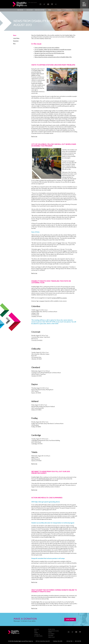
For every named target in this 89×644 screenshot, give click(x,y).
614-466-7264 (70, 641)
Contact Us (69, 10)
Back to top (34, 136)
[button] (85, 4)
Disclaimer (51, 635)
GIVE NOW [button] (70, 620)
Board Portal (52, 629)
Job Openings (51, 634)
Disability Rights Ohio (20, 4)
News (50, 10)
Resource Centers (40, 10)
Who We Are (20, 10)
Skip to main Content (33, 3)
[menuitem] (20, 10)
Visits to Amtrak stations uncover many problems (47, 48)
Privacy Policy (52, 637)
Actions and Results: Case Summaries (44, 55)
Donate (59, 10)
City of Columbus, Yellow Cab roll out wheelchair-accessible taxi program (53, 50)
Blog (14, 44)
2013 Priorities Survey (44, 479)
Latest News (16, 38)
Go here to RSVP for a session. (59, 298)
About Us (37, 629)
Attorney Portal (38, 636)
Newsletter (16, 41)
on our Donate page (40, 604)
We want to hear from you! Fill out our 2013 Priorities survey (49, 53)
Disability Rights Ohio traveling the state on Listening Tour (49, 51)
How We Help (30, 10)
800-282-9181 (78, 641)
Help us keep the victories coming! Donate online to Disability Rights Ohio (53, 57)
